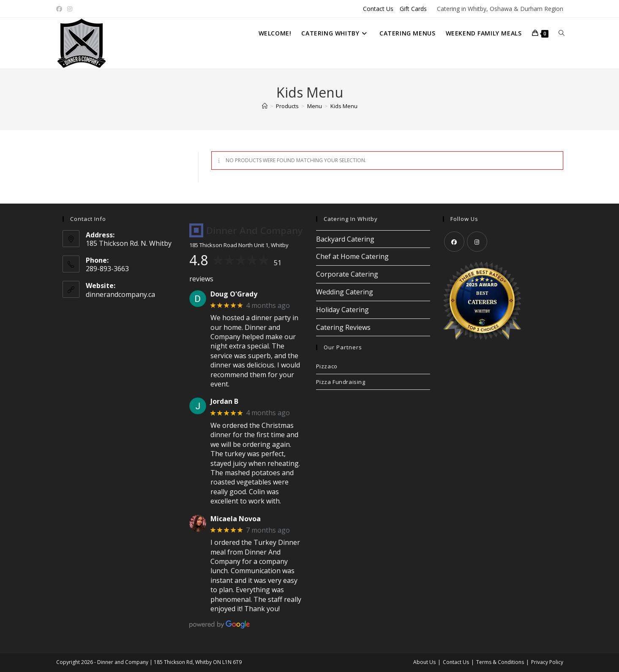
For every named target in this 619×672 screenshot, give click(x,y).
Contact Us (378, 9)
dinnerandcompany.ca (120, 294)
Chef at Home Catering (352, 256)
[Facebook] (454, 242)
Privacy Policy (547, 662)
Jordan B (224, 401)
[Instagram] (477, 242)
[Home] (265, 106)
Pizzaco (327, 366)
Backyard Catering (345, 239)
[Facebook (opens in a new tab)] (60, 9)
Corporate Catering (347, 274)
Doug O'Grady (234, 294)
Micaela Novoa (236, 519)
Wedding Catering (345, 292)
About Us (424, 662)
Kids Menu (344, 106)
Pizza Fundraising (341, 382)
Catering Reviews (343, 327)
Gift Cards (413, 9)
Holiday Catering (342, 310)
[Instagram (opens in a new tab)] (70, 9)
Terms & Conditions (500, 662)
